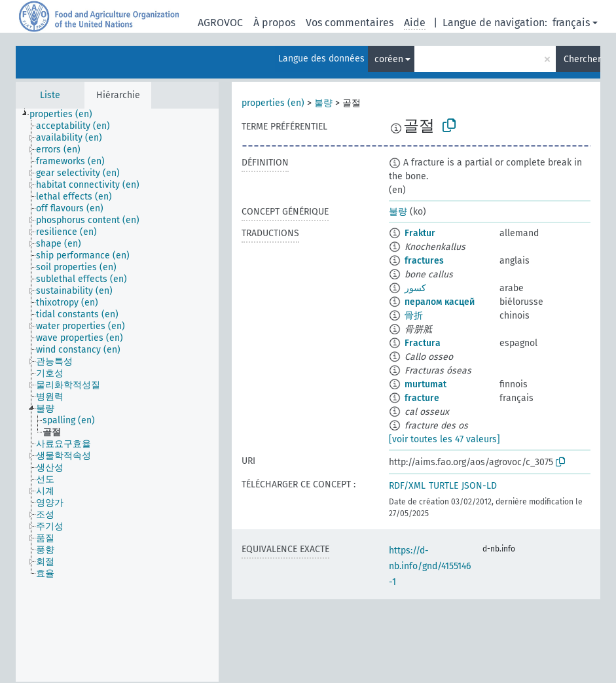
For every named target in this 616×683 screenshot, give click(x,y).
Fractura (423, 343)
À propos (274, 23)
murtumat (426, 384)
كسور (415, 288)
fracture (422, 398)
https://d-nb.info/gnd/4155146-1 (430, 566)
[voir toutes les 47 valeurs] (444, 439)
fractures (424, 261)
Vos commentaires (350, 23)
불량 (323, 103)
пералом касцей (440, 302)
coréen (389, 59)
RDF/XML (407, 486)
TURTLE (444, 486)
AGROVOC (220, 23)
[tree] (117, 395)
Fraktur (420, 233)
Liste (50, 95)
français (571, 23)
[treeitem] (66, 114)
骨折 (414, 316)
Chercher (582, 59)
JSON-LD (479, 486)
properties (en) (273, 103)
